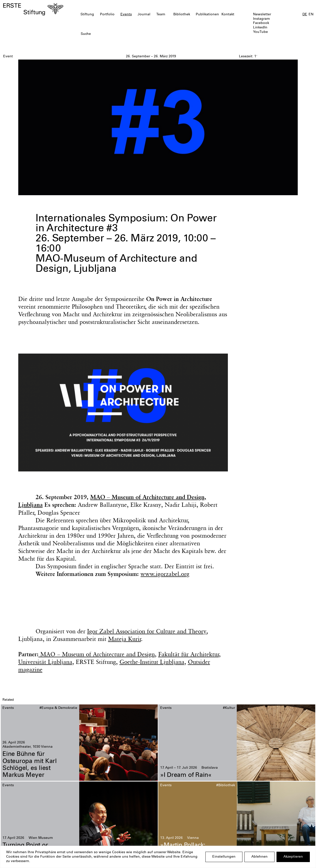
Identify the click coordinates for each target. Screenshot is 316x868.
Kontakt (228, 15)
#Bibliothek (226, 785)
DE (305, 15)
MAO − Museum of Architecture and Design (97, 654)
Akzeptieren (293, 857)
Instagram (261, 19)
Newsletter (262, 15)
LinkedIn (260, 28)
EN (311, 15)
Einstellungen (224, 857)
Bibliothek (182, 15)
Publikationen (207, 15)
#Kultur (229, 708)
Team (161, 15)
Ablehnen (259, 857)
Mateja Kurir (125, 639)
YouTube (260, 32)
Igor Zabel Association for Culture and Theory (147, 631)
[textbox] (133, 34)
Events (126, 15)
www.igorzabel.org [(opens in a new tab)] (165, 574)
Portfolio (107, 15)
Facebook (261, 23)
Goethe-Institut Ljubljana (152, 662)
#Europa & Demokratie (58, 708)
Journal (144, 15)
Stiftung (87, 15)
